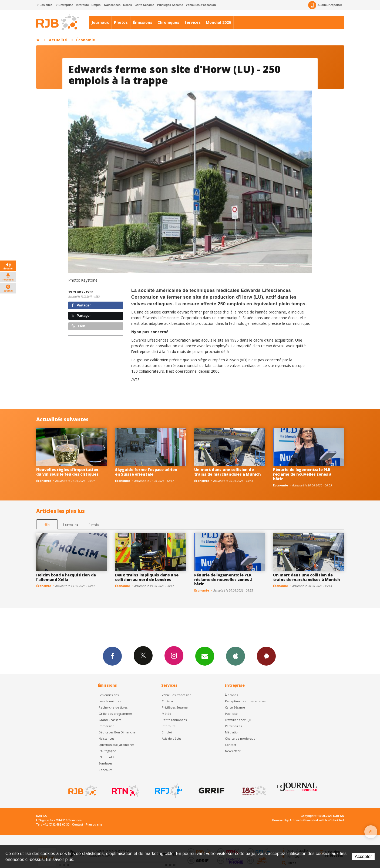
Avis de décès (171, 738)
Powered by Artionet (286, 820)
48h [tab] (47, 524)
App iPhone (236, 656)
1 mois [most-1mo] (94, 524)
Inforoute (82, 5)
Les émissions (109, 695)
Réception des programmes (245, 701)
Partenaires (233, 726)
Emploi (97, 5)
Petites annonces (174, 720)
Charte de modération (241, 738)
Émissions (143, 22)
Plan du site (94, 824)
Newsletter (233, 751)
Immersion (107, 726)
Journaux (100, 22)
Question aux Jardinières (116, 745)
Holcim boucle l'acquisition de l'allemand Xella (66, 577)
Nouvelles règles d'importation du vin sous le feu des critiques (67, 472)
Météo (167, 714)
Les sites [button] (45, 5)
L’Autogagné (107, 751)
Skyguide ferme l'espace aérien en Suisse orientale (146, 472)
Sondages (105, 763)
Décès (127, 5)
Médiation (232, 732)
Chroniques (168, 22)
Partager (81, 305)
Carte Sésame (144, 5)
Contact (231, 745)
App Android (266, 656)
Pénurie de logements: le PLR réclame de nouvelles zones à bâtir (302, 474)
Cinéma (167, 701)
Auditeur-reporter (325, 5)
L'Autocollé (107, 757)
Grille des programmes (115, 714)
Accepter (363, 857)
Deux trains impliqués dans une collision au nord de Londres (147, 577)
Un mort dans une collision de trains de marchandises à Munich (228, 472)
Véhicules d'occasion (201, 5)
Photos (121, 22)
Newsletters (205, 656)
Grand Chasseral (110, 720)
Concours (105, 770)
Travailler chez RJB (238, 720)
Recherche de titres (113, 707)
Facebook (112, 656)
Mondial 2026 (218, 22)
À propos (231, 695)
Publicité (231, 714)
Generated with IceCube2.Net (324, 820)
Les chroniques (110, 701)
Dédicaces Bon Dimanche (117, 732)
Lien (78, 326)
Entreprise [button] (64, 5)
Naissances (112, 5)
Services (193, 22)
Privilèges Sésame (170, 5)
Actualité (58, 40)
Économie (86, 40)
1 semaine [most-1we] (70, 524)
